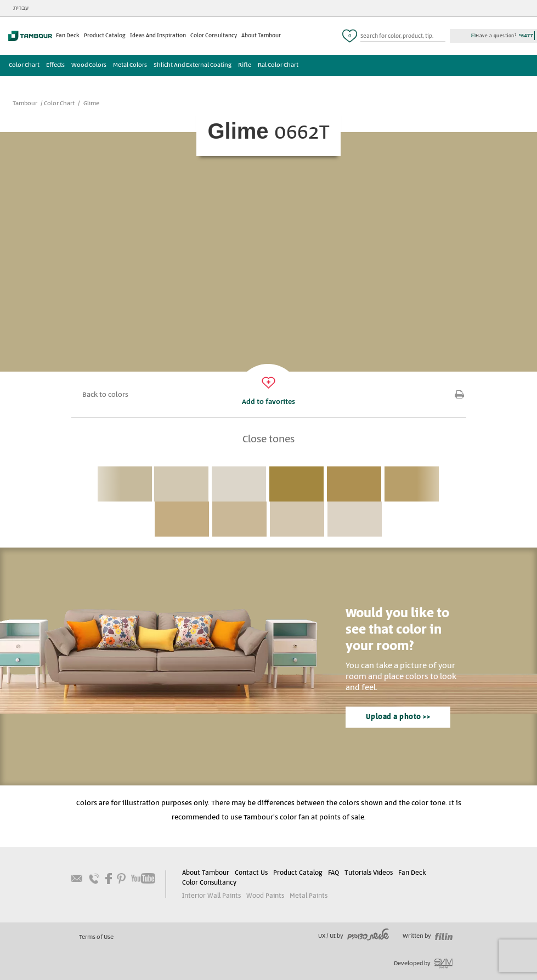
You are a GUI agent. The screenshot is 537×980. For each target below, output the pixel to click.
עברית (21, 8)
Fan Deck (68, 36)
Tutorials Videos (369, 873)
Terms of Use (96, 937)
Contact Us (251, 873)
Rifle (245, 65)
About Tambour (261, 36)
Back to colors (105, 395)
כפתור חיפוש (441, 36)
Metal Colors (130, 65)
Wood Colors (89, 65)
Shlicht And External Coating (193, 65)
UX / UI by (354, 936)
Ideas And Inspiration (158, 36)
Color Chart (24, 65)
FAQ (333, 873)
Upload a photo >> (398, 717)
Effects (55, 65)
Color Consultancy (214, 36)
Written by (428, 936)
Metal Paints (309, 896)
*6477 (526, 36)
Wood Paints (265, 896)
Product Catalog (105, 36)
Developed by (423, 964)
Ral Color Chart (278, 65)
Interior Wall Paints (211, 896)
